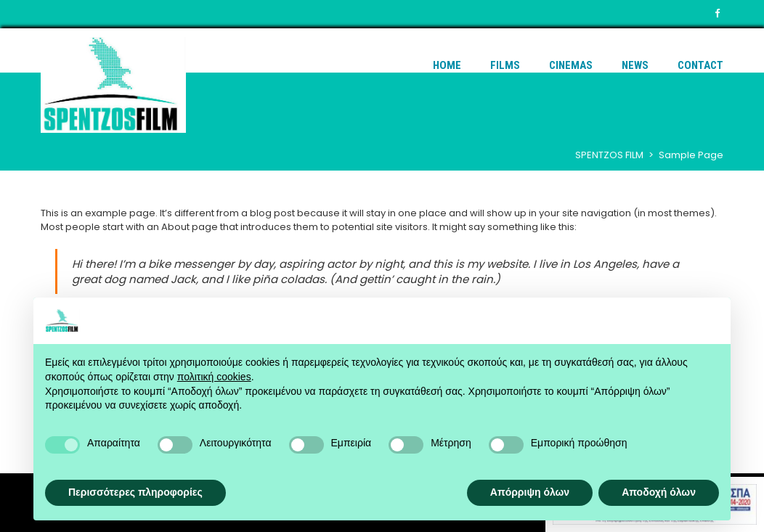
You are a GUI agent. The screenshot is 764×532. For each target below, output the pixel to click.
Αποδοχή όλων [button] (659, 492)
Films (505, 65)
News (635, 65)
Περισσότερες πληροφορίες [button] (135, 492)
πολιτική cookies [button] (214, 377)
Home (447, 65)
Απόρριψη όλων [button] (530, 492)
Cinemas (571, 65)
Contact (700, 65)
